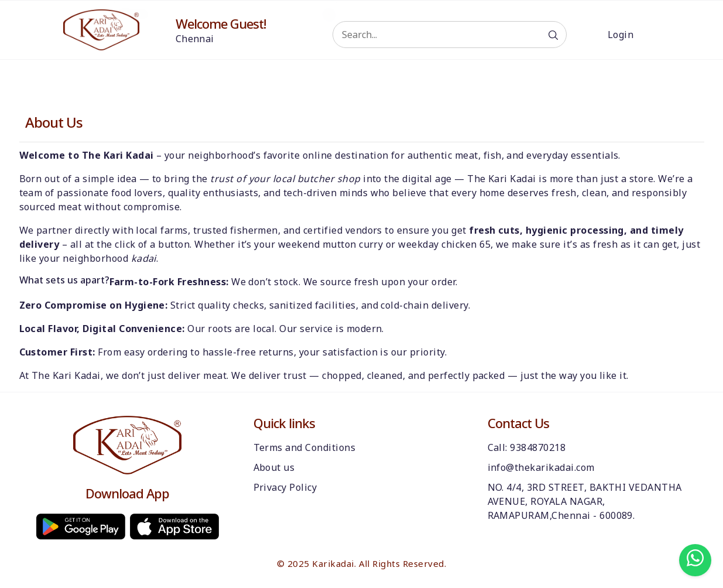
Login (621, 35)
